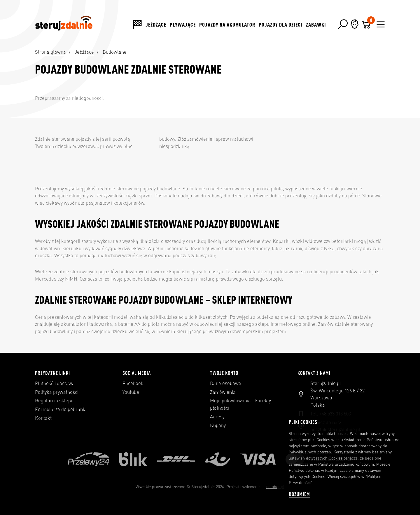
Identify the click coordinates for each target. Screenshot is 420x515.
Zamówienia (223, 392)
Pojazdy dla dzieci (281, 25)
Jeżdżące (156, 25)
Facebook (133, 383)
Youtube (131, 392)
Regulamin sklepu (54, 401)
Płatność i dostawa (55, 383)
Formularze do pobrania (61, 409)
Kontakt (43, 418)
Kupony (218, 425)
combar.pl (275, 487)
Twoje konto (224, 373)
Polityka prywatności (57, 392)
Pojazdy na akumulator (227, 25)
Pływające (183, 25)
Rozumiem (299, 494)
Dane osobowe (226, 383)
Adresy (217, 417)
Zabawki (316, 25)
